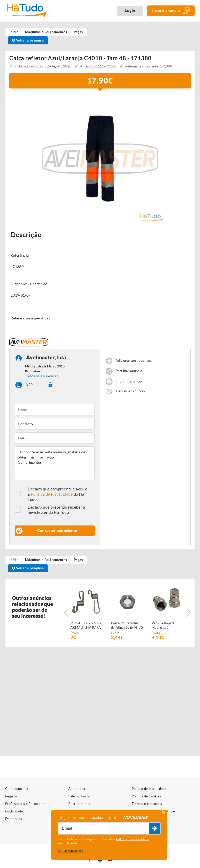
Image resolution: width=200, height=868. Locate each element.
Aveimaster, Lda (46, 357)
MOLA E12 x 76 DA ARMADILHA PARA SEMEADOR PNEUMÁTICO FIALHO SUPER (86, 626)
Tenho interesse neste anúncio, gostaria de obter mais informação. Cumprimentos (55, 463)
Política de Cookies (146, 796)
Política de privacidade (149, 789)
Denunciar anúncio (130, 391)
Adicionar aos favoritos (134, 361)
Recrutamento (79, 804)
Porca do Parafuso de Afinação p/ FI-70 (127, 625)
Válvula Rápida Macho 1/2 (163, 625)
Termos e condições (147, 804)
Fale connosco (79, 796)
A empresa (77, 789)
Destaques (14, 819)
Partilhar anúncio (129, 371)
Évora (75, 633)
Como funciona (17, 789)
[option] (100, 159)
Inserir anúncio (171, 11)
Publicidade (14, 811)
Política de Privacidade (52, 494)
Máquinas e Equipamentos (46, 560)
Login (130, 10)
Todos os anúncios (40, 376)
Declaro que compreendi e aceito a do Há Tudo (57, 494)
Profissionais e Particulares (26, 804)
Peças (78, 560)
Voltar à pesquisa (28, 40)
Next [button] (188, 613)
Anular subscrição (71, 851)
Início (14, 560)
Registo (11, 796)
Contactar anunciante (57, 531)
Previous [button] (66, 613)
